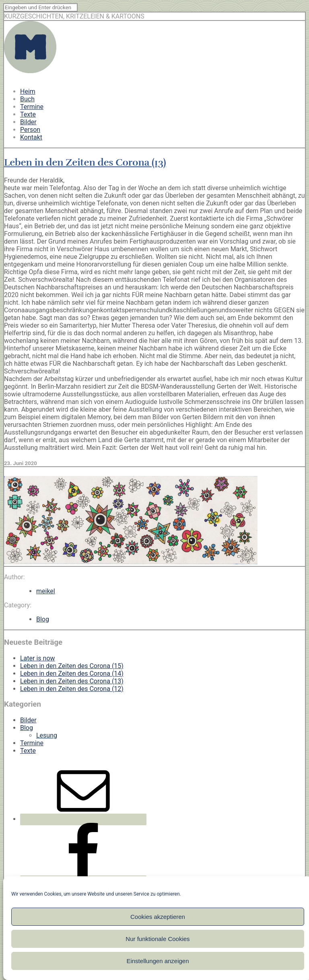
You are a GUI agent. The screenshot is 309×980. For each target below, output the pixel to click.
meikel (46, 591)
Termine (32, 107)
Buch (27, 99)
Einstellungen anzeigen (158, 961)
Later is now (38, 658)
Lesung (47, 735)
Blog (43, 619)
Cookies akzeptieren (158, 917)
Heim (28, 91)
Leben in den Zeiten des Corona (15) (72, 666)
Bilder (28, 122)
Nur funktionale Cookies (158, 939)
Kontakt (31, 137)
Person (30, 130)
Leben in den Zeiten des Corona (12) (72, 689)
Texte (28, 114)
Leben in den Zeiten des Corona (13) (85, 162)
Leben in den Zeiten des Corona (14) (72, 673)
